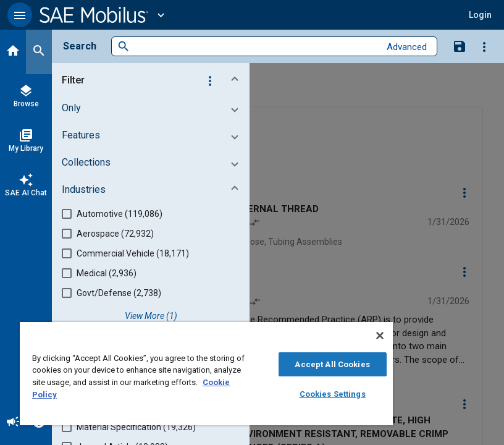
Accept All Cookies (332, 364)
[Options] (484, 46)
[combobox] (255, 47)
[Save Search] (460, 46)
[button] (20, 15)
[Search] (39, 52)
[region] (206, 374)
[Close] (380, 336)
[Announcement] (13, 423)
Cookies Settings (333, 394)
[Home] (13, 52)
